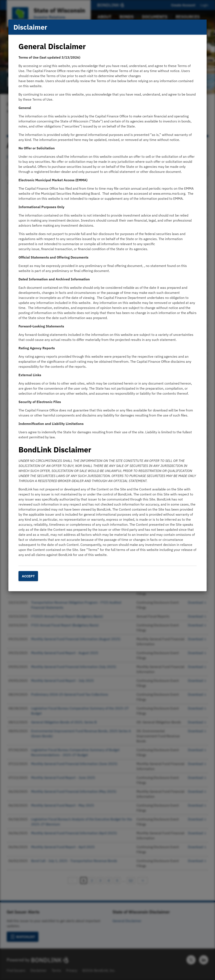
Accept (28, 576)
